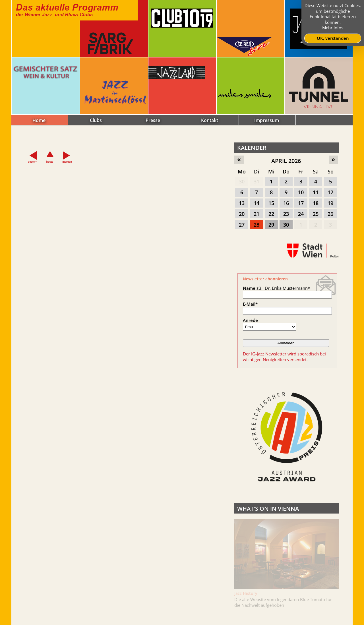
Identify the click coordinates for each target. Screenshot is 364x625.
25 (316, 214)
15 (271, 203)
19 (330, 203)
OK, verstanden (333, 38)
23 (286, 214)
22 (271, 214)
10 (301, 192)
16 (286, 203)
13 (242, 203)
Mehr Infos (333, 28)
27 (242, 225)
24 (301, 214)
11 (316, 192)
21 (257, 214)
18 (316, 203)
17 (301, 203)
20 (242, 214)
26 (330, 214)
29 (271, 225)
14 (257, 203)
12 (330, 192)
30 (242, 181)
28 (257, 225)
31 (257, 181)
